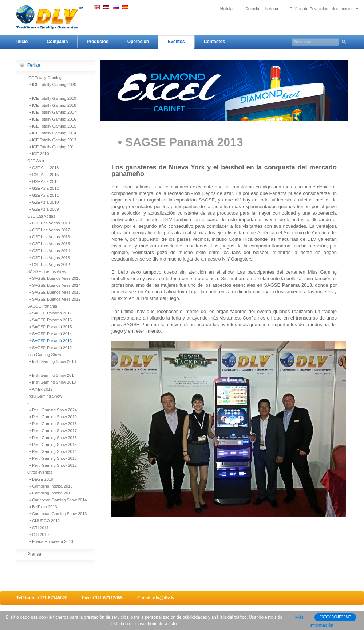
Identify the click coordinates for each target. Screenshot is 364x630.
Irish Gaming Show (44, 355)
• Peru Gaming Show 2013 (52, 458)
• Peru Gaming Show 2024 (52, 410)
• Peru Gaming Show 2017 (52, 431)
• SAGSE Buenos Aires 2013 (54, 292)
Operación (138, 42)
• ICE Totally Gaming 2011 (52, 147)
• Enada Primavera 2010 (50, 541)
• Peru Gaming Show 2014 (52, 451)
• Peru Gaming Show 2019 (52, 417)
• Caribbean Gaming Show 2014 (57, 500)
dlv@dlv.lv (164, 598)
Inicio (22, 42)
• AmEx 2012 (40, 389)
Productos (97, 42)
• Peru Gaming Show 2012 (52, 465)
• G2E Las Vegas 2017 (49, 230)
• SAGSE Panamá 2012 (50, 348)
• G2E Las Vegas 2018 (49, 223)
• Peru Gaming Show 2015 (52, 445)
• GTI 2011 (38, 528)
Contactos (215, 42)
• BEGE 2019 (40, 479)
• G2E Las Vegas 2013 (49, 258)
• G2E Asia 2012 (43, 188)
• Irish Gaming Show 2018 (52, 361)
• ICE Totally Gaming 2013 (52, 140)
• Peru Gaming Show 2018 (52, 424)
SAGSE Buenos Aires (47, 271)
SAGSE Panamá (42, 306)
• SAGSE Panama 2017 (50, 313)
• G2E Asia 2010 (43, 202)
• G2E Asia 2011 (43, 195)
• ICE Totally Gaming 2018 (52, 105)
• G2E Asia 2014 (43, 181)
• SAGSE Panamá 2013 (50, 341)
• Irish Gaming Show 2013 (52, 382)
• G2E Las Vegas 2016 (49, 237)
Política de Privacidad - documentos (322, 9)
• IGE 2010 (38, 154)
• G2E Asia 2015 (43, 175)
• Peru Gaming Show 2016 (52, 438)
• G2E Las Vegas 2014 (49, 251)
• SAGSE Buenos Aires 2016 (54, 278)
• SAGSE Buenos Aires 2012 (54, 299)
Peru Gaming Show (45, 396)
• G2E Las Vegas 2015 (49, 244)
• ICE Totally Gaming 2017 (52, 112)
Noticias (227, 9)
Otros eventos (40, 472)
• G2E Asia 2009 (43, 209)
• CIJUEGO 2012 (43, 521)
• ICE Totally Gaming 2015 (52, 126)
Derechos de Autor (262, 9)
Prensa (34, 554)
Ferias (34, 65)
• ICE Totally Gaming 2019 (52, 98)
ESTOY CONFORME (335, 617)
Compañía (57, 42)
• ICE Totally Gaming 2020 (52, 85)
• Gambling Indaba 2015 (50, 493)
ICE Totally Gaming (44, 78)
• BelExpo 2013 (42, 507)
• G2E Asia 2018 (43, 168)
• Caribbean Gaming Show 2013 (57, 514)
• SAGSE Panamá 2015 (50, 327)
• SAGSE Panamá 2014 (50, 334)
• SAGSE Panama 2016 (50, 320)
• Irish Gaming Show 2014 (52, 375)
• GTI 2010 (38, 535)
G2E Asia (36, 161)
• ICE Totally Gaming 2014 (52, 133)
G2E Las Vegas (41, 216)
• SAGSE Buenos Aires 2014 (54, 285)
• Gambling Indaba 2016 (50, 486)
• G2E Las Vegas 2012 (49, 265)
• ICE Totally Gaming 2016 (52, 119)
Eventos (176, 42)
